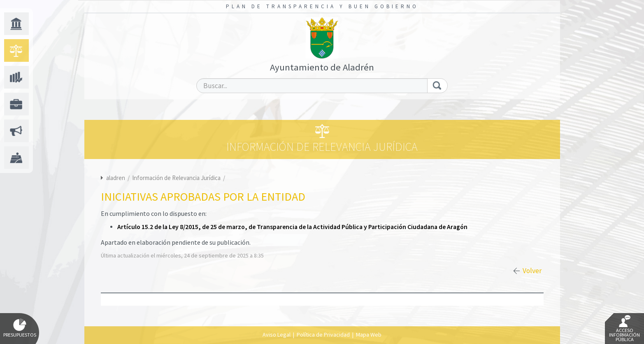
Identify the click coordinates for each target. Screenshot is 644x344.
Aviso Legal (277, 335)
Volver (532, 271)
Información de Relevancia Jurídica (177, 178)
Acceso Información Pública (624, 329)
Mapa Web (369, 335)
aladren (116, 178)
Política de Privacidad (323, 335)
